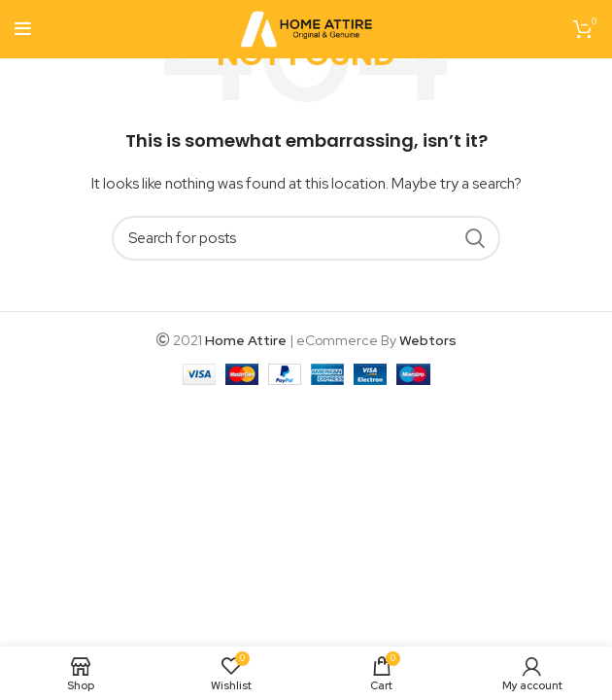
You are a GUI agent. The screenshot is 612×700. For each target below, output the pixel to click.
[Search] (306, 238)
